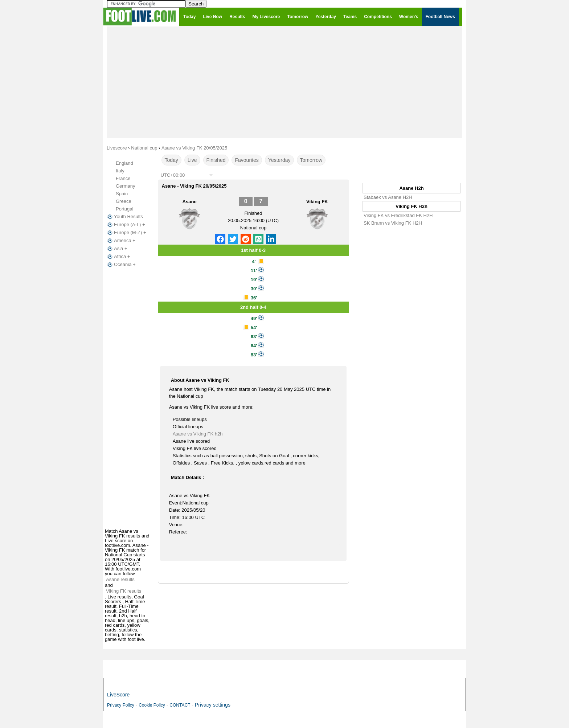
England (124, 163)
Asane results (120, 579)
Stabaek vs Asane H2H (388, 197)
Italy (120, 171)
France (123, 178)
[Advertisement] (284, 82)
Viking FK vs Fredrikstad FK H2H (398, 215)
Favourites (247, 160)
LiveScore (118, 695)
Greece (124, 201)
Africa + (118, 257)
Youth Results (124, 217)
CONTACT (180, 705)
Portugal (124, 209)
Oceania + (121, 265)
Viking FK (317, 202)
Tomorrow (311, 160)
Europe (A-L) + (126, 225)
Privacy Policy (121, 705)
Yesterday (279, 160)
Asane (190, 202)
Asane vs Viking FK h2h (198, 434)
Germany (125, 186)
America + (121, 241)
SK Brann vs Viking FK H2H (393, 223)
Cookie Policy (152, 705)
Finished (216, 160)
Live (192, 160)
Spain (122, 194)
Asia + (117, 249)
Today (171, 160)
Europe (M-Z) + (126, 233)
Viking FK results (124, 591)
